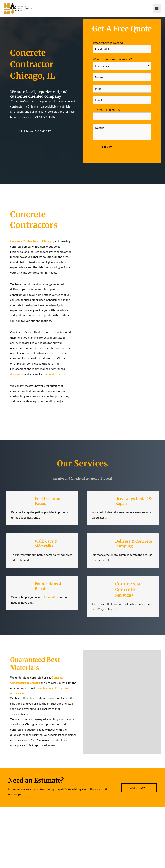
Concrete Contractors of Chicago (31, 246)
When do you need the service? (122, 69)
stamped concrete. (54, 379)
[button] (36, 136)
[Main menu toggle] (157, 11)
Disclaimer (133, 845)
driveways (17, 379)
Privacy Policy (135, 850)
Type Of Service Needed (122, 52)
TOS (128, 840)
